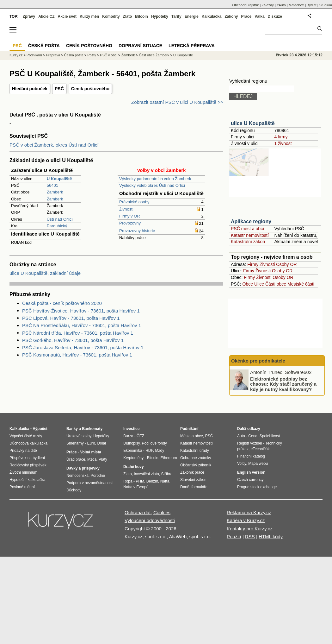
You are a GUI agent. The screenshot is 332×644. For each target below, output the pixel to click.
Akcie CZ (46, 16)
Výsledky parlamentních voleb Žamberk (155, 179)
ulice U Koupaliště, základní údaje (45, 273)
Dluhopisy (132, 443)
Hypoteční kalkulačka (27, 480)
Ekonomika (133, 451)
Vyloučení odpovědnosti (150, 520)
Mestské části (301, 284)
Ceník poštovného (90, 89)
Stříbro (167, 474)
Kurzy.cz (16, 55)
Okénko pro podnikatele (258, 361)
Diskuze (275, 16)
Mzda (92, 459)
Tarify (176, 16)
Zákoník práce (192, 472)
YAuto (281, 5)
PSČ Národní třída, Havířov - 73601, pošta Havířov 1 (78, 333)
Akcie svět (67, 16)
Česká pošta (74, 55)
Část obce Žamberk (154, 55)
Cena (253, 436)
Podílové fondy (154, 443)
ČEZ (140, 436)
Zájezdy (268, 5)
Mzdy (160, 451)
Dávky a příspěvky (83, 468)
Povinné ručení (22, 487)
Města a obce (192, 436)
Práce (246, 16)
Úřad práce (76, 459)
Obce (248, 284)
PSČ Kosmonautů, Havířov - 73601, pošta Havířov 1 (77, 355)
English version (251, 472)
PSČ (59, 89)
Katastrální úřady (195, 451)
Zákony (231, 16)
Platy (103, 459)
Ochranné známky (196, 458)
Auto (241, 436)
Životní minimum (23, 472)
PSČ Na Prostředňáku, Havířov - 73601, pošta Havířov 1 (82, 325)
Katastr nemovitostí (250, 235)
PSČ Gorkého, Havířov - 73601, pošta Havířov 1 (73, 340)
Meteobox (296, 5)
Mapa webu (258, 464)
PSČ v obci (108, 55)
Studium (326, 5)
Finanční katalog (251, 456)
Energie (192, 16)
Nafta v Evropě (136, 487)
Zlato (128, 16)
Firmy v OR (130, 216)
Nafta (165, 481)
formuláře (199, 487)
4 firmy (281, 137)
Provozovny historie (137, 231)
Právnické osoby (134, 202)
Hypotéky (160, 16)
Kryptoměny (133, 458)
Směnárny (75, 443)
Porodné (98, 476)
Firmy (253, 264)
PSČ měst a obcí (247, 229)
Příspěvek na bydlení (27, 458)
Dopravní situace (140, 46)
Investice (131, 429)
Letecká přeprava (192, 46)
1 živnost (283, 143)
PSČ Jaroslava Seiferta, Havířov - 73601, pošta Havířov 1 (83, 347)
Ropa (128, 481)
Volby (242, 464)
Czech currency (250, 480)
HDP (149, 451)
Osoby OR (286, 264)
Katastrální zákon (248, 242)
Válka (259, 16)
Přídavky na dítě (23, 451)
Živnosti (126, 209)
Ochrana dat (138, 512)
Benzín (152, 481)
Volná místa (90, 452)
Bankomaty (92, 429)
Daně (185, 487)
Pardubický (57, 226)
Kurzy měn (89, 16)
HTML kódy (271, 537)
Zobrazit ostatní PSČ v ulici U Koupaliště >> (177, 102)
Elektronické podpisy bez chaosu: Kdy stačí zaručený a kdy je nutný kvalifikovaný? (283, 384)
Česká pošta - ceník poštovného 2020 (62, 303)
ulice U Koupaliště (253, 123)
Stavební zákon (193, 480)
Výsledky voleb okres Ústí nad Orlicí (152, 185)
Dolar (102, 443)
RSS (250, 537)
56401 (52, 185)
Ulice (259, 284)
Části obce (276, 284)
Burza (128, 436)
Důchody (74, 490)
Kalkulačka (212, 16)
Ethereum (169, 458)
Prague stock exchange (257, 487)
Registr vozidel (250, 443)
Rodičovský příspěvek (28, 465)
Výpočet (40, 429)
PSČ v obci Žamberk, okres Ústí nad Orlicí (54, 145)
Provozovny (130, 223)
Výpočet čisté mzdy (26, 436)
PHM (140, 481)
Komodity (111, 16)
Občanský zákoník (196, 465)
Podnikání (34, 55)
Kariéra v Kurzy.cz (246, 520)
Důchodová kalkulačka (28, 443)
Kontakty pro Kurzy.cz (250, 529)
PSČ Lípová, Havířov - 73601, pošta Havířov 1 (71, 318)
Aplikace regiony (251, 221)
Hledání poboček (30, 89)
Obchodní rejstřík (246, 5)
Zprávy (29, 16)
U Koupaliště (183, 55)
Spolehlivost (270, 436)
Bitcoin (141, 16)
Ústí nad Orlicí (60, 219)
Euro (91, 443)
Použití (234, 537)
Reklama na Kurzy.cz (249, 512)
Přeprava (53, 55)
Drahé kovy (134, 467)
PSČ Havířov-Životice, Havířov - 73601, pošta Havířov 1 (81, 311)
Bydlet (312, 5)
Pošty (92, 55)
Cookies (162, 512)
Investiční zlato (146, 474)
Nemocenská (77, 476)
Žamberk (55, 192)
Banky (72, 429)
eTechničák (260, 449)
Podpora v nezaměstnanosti (90, 483)
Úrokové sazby (79, 436)
